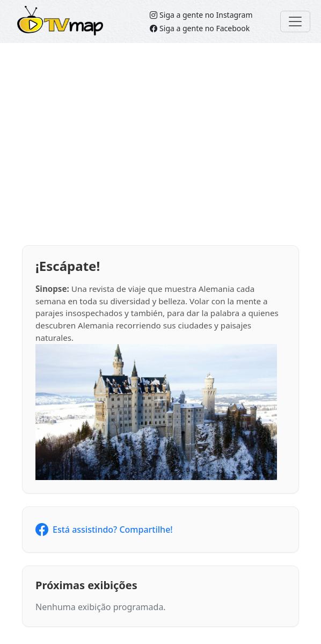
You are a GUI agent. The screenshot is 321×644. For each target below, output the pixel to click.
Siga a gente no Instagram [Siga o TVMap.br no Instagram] (201, 15)
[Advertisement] (160, 144)
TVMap (35, 14)
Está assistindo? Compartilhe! (104, 529)
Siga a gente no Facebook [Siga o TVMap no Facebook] (200, 28)
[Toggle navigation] (295, 22)
